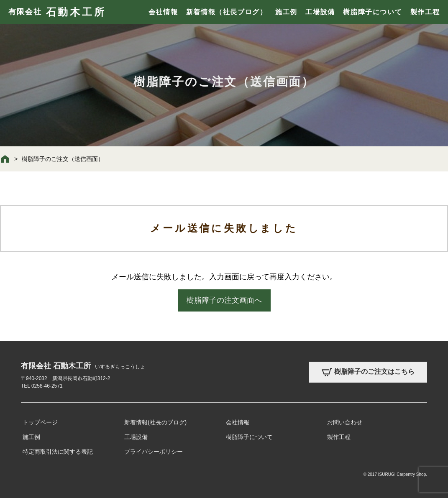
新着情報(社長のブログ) (155, 422)
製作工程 (425, 12)
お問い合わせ (345, 422)
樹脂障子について (372, 12)
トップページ (40, 422)
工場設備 (320, 12)
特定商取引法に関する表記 (58, 452)
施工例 (286, 12)
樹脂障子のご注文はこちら (368, 372)
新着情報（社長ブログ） (227, 12)
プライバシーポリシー (154, 452)
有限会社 (57, 12)
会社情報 (163, 12)
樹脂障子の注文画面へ (224, 300)
